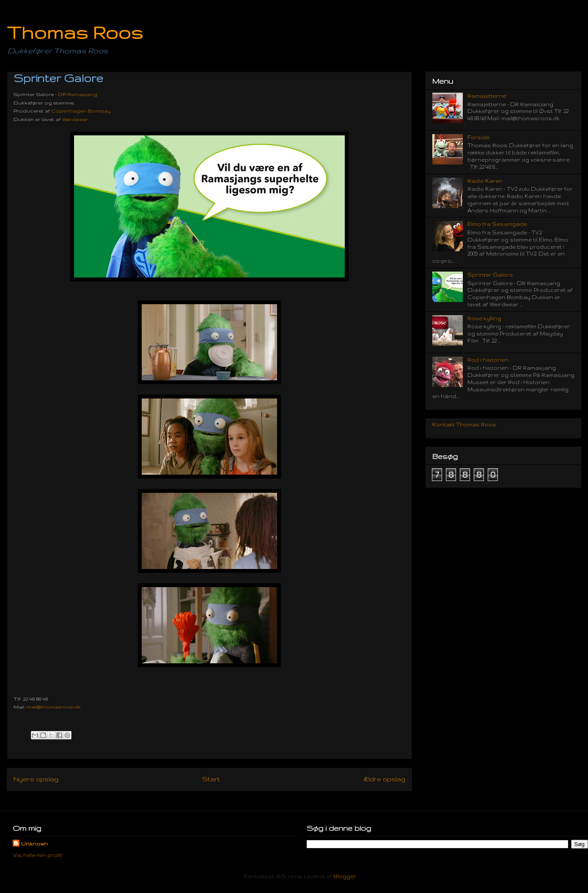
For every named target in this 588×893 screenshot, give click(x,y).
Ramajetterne (487, 96)
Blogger (345, 876)
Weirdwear (75, 119)
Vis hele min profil (37, 855)
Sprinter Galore (490, 275)
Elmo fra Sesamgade (497, 224)
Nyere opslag (36, 779)
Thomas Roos (75, 32)
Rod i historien (488, 360)
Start (211, 779)
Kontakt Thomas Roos (464, 425)
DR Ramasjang (78, 94)
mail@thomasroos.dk (54, 707)
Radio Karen (485, 181)
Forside (478, 137)
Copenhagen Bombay (81, 111)
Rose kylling (484, 318)
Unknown (34, 844)
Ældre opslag (384, 779)
